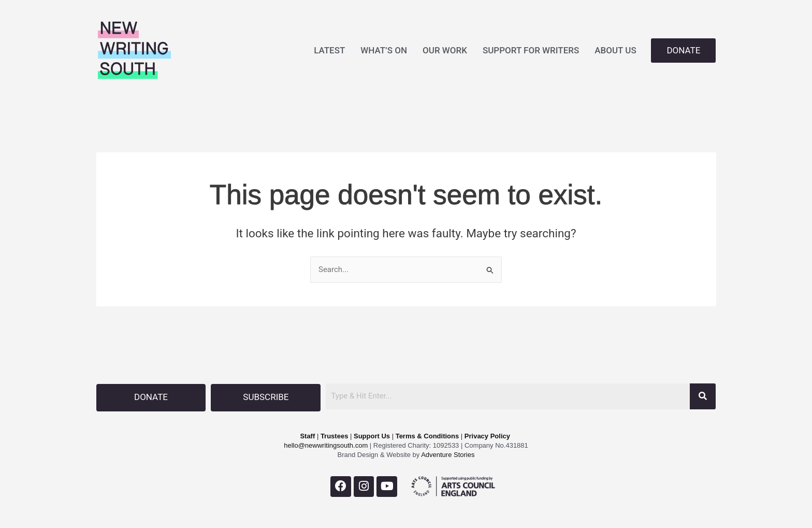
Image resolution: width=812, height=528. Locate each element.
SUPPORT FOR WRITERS (531, 50)
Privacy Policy (487, 436)
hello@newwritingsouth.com (326, 445)
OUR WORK (445, 50)
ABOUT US (615, 50)
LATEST (329, 50)
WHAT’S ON (384, 50)
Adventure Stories (447, 454)
